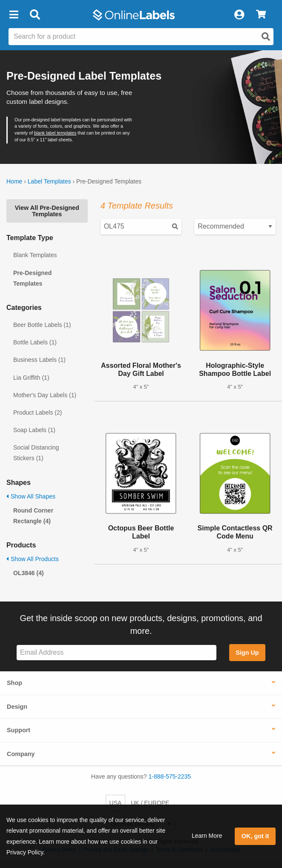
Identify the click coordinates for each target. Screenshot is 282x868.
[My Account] (239, 15)
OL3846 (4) (29, 573)
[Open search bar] (35, 15)
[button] (14, 15)
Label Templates (49, 181)
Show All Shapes (31, 496)
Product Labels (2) (37, 413)
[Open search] (266, 37)
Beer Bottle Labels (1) (42, 325)
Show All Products (33, 559)
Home (14, 181)
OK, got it (255, 836)
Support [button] (19, 730)
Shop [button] (14, 683)
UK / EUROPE (150, 803)
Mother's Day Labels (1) (45, 395)
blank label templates (55, 133)
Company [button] (21, 754)
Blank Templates (35, 255)
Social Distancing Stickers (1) (36, 453)
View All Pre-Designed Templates (47, 211)
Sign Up (247, 653)
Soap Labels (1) (34, 430)
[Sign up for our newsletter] (117, 653)
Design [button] (17, 707)
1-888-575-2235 (170, 776)
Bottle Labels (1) (35, 342)
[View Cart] (261, 15)
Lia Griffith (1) (31, 378)
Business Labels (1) (39, 360)
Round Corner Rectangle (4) (33, 516)
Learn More (207, 836)
